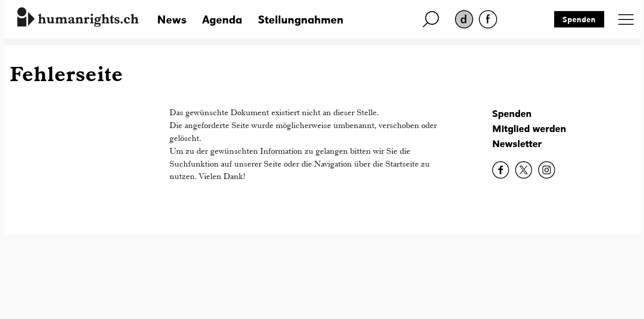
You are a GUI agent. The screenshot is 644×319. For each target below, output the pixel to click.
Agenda (222, 19)
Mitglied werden (529, 129)
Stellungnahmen (301, 19)
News (172, 19)
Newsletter (517, 144)
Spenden (579, 19)
